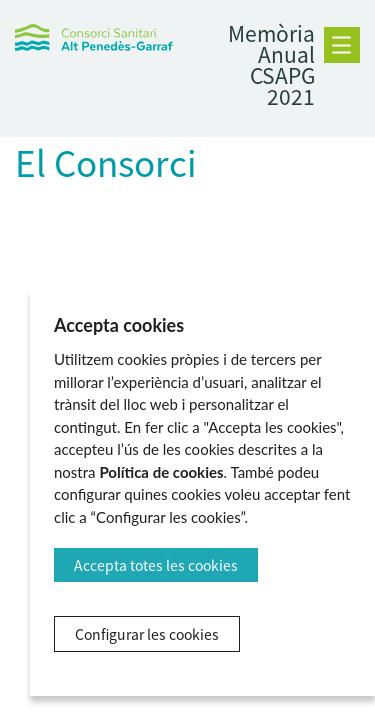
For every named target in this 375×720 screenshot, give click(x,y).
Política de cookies (161, 472)
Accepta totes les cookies (156, 565)
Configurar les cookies (147, 634)
